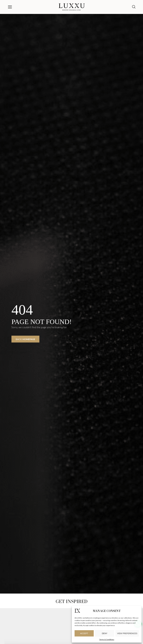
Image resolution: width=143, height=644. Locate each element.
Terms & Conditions (107, 639)
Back (25, 339)
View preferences (127, 633)
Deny (105, 633)
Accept (84, 633)
